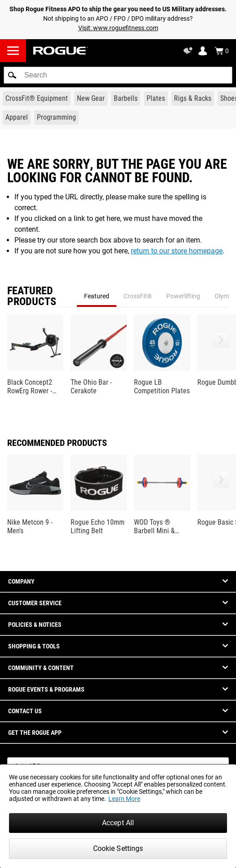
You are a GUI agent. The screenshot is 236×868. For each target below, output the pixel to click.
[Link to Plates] (156, 99)
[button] (12, 75)
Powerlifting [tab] (183, 296)
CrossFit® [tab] (138, 296)
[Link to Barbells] (126, 99)
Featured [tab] (97, 296)
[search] (118, 75)
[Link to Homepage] (61, 51)
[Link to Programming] (56, 117)
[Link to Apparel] (17, 117)
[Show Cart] (222, 51)
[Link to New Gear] (91, 99)
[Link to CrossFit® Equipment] (37, 99)
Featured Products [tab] (32, 296)
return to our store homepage (177, 251)
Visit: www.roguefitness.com (118, 28)
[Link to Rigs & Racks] (193, 99)
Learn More (124, 799)
